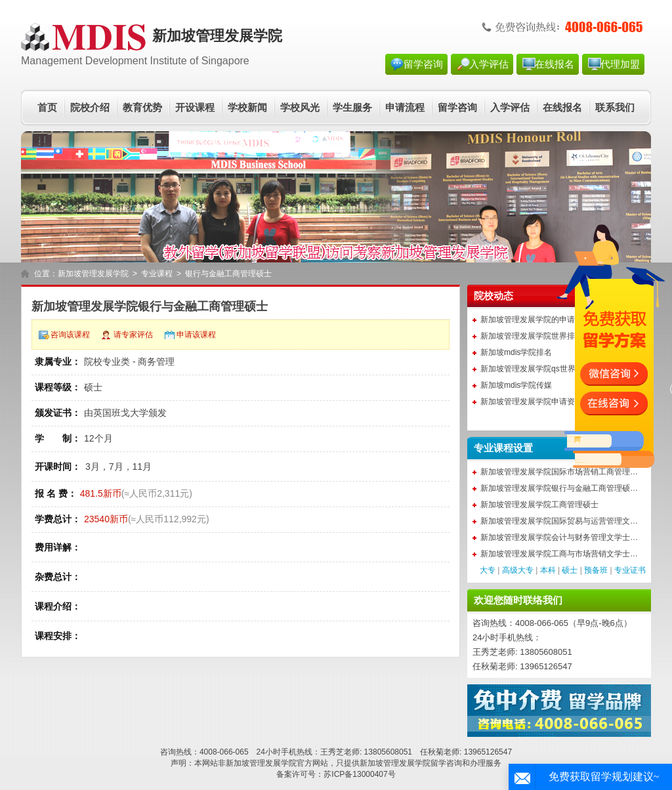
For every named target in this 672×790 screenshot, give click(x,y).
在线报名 (555, 64)
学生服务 (352, 108)
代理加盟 (620, 64)
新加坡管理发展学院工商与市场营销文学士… (559, 554)
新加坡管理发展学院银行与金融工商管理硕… (559, 488)
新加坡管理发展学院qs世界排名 (536, 369)
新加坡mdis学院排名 (516, 352)
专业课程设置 (503, 448)
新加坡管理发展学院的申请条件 (535, 320)
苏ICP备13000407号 (359, 774)
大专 (488, 570)
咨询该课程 (70, 335)
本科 (548, 570)
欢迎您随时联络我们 (518, 600)
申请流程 (405, 108)
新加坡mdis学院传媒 (516, 385)
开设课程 (195, 108)
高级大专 (518, 570)
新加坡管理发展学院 (93, 274)
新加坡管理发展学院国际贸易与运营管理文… (559, 521)
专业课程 (157, 274)
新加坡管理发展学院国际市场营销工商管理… (559, 472)
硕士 (570, 570)
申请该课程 (196, 335)
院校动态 (493, 296)
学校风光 (300, 108)
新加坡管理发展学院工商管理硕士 (539, 505)
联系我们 (615, 108)
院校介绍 (90, 108)
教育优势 (142, 108)
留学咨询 (423, 64)
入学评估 (489, 64)
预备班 (596, 570)
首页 (47, 108)
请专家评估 (133, 335)
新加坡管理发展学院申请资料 (532, 402)
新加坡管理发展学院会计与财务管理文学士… (559, 537)
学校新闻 (247, 108)
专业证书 (630, 570)
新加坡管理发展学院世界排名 (532, 336)
